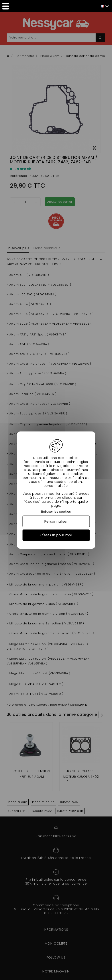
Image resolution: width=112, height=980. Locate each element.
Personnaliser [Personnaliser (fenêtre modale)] (56, 521)
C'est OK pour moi (56, 535)
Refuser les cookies (56, 511)
